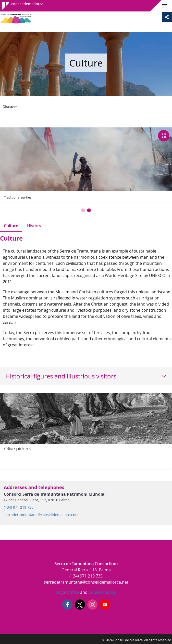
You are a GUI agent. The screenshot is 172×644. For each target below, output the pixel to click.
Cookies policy (102, 592)
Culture (11, 226)
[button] (83, 210)
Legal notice (68, 592)
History (34, 226)
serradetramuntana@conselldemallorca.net (41, 515)
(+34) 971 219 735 (19, 507)
